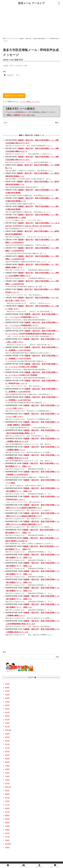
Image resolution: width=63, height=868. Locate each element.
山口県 (7, 805)
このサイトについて (55, 866)
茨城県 (7, 709)
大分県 (7, 837)
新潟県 (7, 741)
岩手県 (7, 691)
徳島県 (7, 808)
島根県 (7, 794)
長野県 (7, 737)
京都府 (7, 773)
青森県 (7, 687)
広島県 (7, 801)
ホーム (8, 866)
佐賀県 (7, 826)
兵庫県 (7, 780)
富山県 (7, 744)
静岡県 (7, 758)
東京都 (7, 726)
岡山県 (7, 798)
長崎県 (7, 830)
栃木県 (7, 712)
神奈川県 (8, 730)
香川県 (7, 812)
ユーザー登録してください (30, 102)
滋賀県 (7, 769)
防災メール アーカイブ (31, 3)
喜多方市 (18, 60)
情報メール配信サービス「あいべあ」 (21, 115)
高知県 (7, 819)
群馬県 (7, 716)
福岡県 (7, 822)
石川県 (7, 748)
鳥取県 (7, 790)
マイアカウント (39, 866)
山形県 (7, 702)
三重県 (7, 766)
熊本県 (7, 833)
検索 (57, 123)
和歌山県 (8, 787)
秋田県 (7, 698)
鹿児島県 (8, 844)
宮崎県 (7, 840)
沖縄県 (7, 847)
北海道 (7, 684)
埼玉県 (7, 719)
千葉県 (7, 723)
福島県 (21, 140)
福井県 (7, 751)
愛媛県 (7, 815)
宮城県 (7, 695)
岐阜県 (7, 755)
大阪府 (7, 776)
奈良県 (7, 783)
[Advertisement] (31, 21)
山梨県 (7, 734)
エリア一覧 (24, 866)
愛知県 (7, 762)
